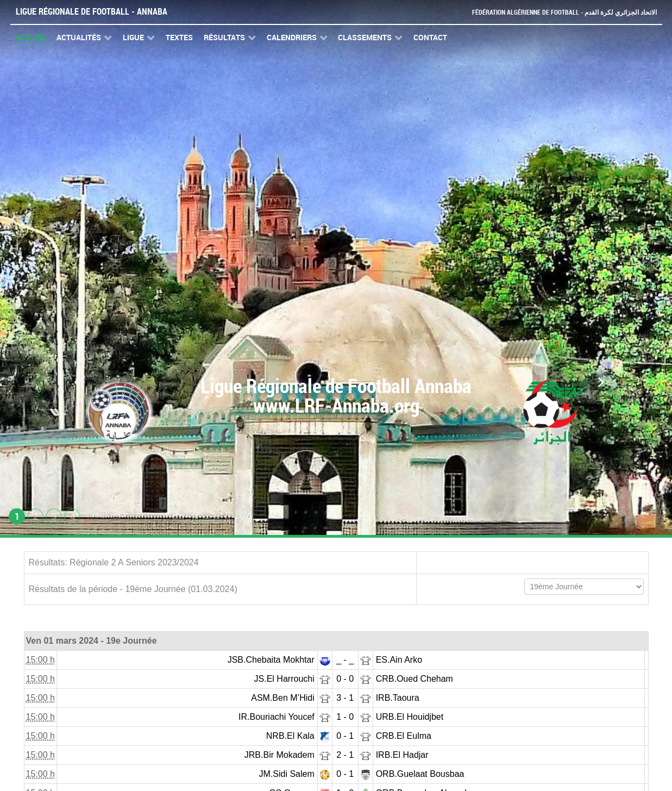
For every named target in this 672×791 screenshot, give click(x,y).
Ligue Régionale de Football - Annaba (92, 12)
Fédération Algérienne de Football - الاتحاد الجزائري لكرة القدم (560, 12)
